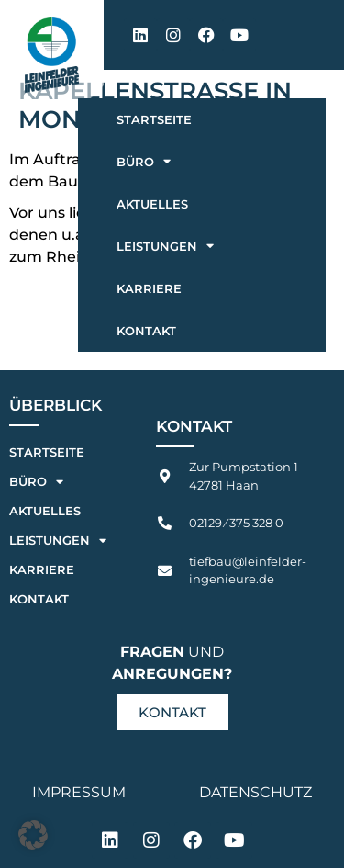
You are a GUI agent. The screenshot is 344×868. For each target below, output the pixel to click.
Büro (144, 161)
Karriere (149, 288)
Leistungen (165, 246)
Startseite (154, 119)
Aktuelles (152, 204)
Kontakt (146, 331)
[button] (33, 835)
